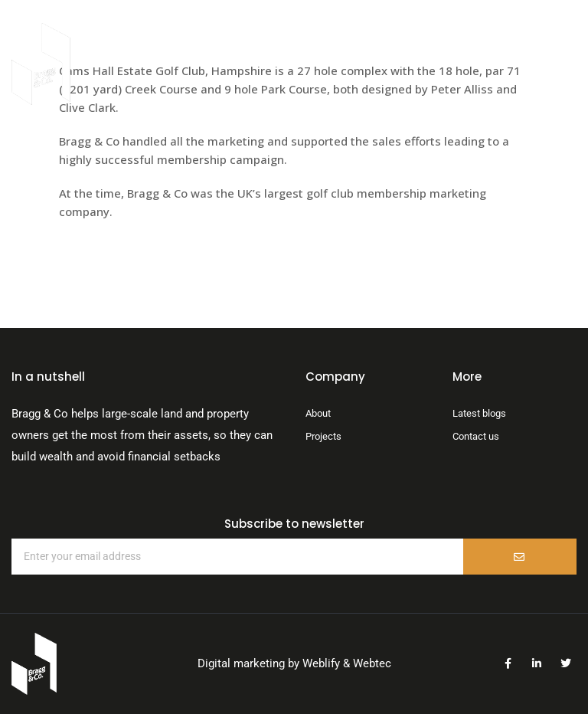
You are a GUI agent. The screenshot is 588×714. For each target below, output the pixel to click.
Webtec (372, 663)
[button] (484, 64)
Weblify (321, 663)
